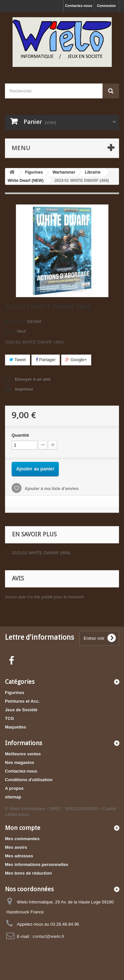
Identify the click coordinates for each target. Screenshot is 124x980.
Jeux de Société (21, 710)
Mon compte (23, 828)
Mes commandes (22, 839)
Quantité (20, 435)
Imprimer (24, 389)
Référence (15, 322)
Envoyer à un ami (33, 379)
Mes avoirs (16, 847)
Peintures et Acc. (22, 701)
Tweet (18, 360)
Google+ (76, 360)
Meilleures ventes (23, 754)
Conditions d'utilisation (29, 780)
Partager (46, 360)
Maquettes (16, 727)
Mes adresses (19, 856)
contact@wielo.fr (49, 936)
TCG (9, 718)
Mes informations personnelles (37, 865)
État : (10, 331)
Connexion (106, 6)
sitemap (13, 797)
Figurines (15, 693)
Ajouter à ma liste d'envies (51, 489)
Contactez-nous (79, 6)
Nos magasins (20, 762)
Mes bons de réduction (28, 873)
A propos (14, 788)
